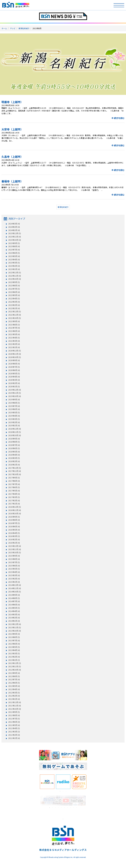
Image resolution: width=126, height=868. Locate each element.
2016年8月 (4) (14, 520)
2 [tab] (63, 791)
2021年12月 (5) (15, 311)
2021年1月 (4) (14, 347)
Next (89, 782)
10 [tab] (77, 808)
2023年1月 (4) (14, 269)
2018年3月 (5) (14, 458)
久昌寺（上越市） (12, 157)
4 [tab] (59, 808)
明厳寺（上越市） (12, 102)
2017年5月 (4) (14, 491)
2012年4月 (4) (14, 689)
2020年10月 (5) (15, 357)
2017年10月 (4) (15, 474)
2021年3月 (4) (14, 341)
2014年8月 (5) (14, 598)
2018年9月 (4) (14, 439)
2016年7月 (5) (14, 523)
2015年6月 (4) (14, 566)
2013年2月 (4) (14, 657)
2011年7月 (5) (14, 719)
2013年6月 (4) (14, 644)
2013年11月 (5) (15, 627)
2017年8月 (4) (14, 481)
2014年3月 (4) (14, 614)
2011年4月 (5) (14, 728)
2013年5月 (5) (14, 647)
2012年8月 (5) (14, 676)
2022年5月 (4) (14, 295)
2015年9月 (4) (14, 556)
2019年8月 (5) (14, 403)
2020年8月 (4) (14, 364)
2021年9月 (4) (14, 321)
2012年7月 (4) (14, 679)
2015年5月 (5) (14, 569)
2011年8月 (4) (14, 715)
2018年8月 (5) (14, 442)
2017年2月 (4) (14, 500)
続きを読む (119, 118)
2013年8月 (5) (14, 637)
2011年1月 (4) (14, 738)
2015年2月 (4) (14, 579)
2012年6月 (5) (14, 683)
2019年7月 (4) (14, 406)
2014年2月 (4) (14, 618)
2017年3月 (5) (14, 497)
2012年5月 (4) (14, 686)
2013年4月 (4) (14, 650)
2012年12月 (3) (15, 663)
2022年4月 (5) (14, 298)
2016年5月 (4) (14, 530)
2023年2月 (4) (14, 266)
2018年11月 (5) (15, 432)
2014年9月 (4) (14, 595)
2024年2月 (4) (14, 227)
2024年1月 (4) (14, 230)
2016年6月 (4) (14, 526)
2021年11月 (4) (15, 315)
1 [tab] (60, 791)
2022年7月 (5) (14, 289)
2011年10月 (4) (15, 709)
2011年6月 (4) (14, 722)
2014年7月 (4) (14, 601)
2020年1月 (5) (14, 386)
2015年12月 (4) (15, 546)
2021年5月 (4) (14, 334)
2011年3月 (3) (14, 732)
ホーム (4, 28)
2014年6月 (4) (14, 605)
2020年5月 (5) (14, 373)
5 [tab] (62, 808)
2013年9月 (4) (14, 634)
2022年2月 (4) (14, 305)
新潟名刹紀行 (24, 28)
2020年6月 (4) (14, 370)
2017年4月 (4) (14, 494)
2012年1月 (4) (14, 699)
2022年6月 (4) (14, 292)
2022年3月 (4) (14, 302)
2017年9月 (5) (14, 478)
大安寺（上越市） (12, 129)
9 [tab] (74, 808)
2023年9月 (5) (14, 243)
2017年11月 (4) (15, 471)
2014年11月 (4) (15, 588)
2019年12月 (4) (15, 390)
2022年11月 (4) (15, 276)
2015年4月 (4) (14, 572)
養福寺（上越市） (12, 181)
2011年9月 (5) (14, 712)
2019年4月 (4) (14, 416)
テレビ (13, 28)
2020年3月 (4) (14, 380)
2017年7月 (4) (14, 484)
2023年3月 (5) (14, 263)
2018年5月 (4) (14, 452)
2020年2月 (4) (14, 383)
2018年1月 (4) (14, 465)
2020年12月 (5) (15, 351)
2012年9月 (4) (14, 673)
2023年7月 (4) (14, 250)
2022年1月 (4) (14, 308)
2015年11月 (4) (15, 549)
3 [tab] (66, 791)
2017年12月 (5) (15, 468)
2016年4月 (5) (14, 533)
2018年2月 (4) (14, 461)
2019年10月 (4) (15, 396)
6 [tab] (65, 808)
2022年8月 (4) (14, 285)
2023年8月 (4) (14, 246)
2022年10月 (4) (15, 279)
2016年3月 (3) (14, 536)
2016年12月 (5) (15, 507)
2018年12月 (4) (15, 429)
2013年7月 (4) (14, 640)
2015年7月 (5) (14, 562)
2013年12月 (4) (15, 624)
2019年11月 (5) (15, 393)
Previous (37, 782)
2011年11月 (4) (15, 706)
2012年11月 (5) (15, 666)
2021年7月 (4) (14, 328)
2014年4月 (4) (14, 611)
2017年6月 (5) (14, 487)
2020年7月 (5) (14, 367)
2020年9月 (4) (14, 360)
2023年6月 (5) (14, 253)
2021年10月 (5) (15, 318)
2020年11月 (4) (15, 354)
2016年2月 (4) (14, 539)
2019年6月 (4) (14, 409)
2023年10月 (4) (15, 240)
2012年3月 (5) (14, 693)
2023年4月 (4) (14, 260)
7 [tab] (68, 808)
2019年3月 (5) (14, 419)
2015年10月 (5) (15, 552)
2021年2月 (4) (14, 344)
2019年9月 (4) (14, 399)
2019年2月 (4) (14, 422)
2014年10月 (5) (15, 592)
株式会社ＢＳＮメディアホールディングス (63, 850)
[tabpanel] (47, 782)
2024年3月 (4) (14, 224)
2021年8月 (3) (14, 325)
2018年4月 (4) (14, 455)
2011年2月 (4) (14, 735)
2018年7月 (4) (14, 445)
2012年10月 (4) (15, 670)
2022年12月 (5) (15, 273)
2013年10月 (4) (15, 631)
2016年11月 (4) (15, 510)
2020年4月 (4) (14, 377)
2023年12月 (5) (15, 233)
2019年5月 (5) (14, 412)
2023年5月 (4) (14, 256)
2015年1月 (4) (14, 582)
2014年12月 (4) (15, 585)
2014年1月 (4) (14, 621)
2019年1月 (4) (14, 425)
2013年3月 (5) (14, 653)
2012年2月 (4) (14, 696)
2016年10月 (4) (15, 513)
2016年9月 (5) (14, 517)
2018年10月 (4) (15, 435)
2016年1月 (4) (14, 543)
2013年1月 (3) (14, 660)
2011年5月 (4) (14, 725)
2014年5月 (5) (14, 608)
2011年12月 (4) (15, 702)
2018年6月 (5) (14, 448)
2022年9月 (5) (14, 282)
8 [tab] (71, 808)
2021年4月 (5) (14, 338)
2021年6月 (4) (14, 331)
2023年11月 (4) (15, 237)
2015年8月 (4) (14, 559)
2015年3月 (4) (14, 575)
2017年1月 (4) (14, 504)
